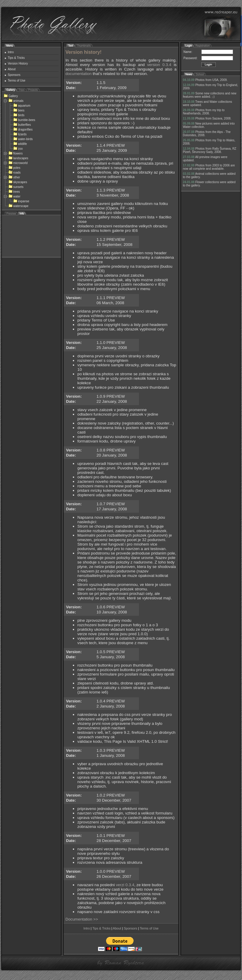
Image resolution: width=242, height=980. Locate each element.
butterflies (22, 125)
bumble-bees (24, 120)
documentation (78, 74)
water (14, 196)
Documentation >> (82, 919)
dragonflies (23, 130)
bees (19, 110)
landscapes (18, 158)
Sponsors (14, 75)
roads (14, 173)
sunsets (16, 187)
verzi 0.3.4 (125, 885)
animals (16, 101)
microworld (18, 163)
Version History (18, 63)
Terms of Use (17, 81)
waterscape (18, 206)
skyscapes (18, 182)
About (12, 69)
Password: (190, 58)
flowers (16, 153)
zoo (18, 149)
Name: (188, 52)
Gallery (11, 96)
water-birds (23, 139)
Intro (11, 52)
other (14, 177)
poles (14, 168)
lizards (20, 134)
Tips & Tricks (16, 58)
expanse (21, 201)
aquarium (22, 106)
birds (19, 115)
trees (14, 192)
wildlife (20, 144)
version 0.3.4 (159, 65)
